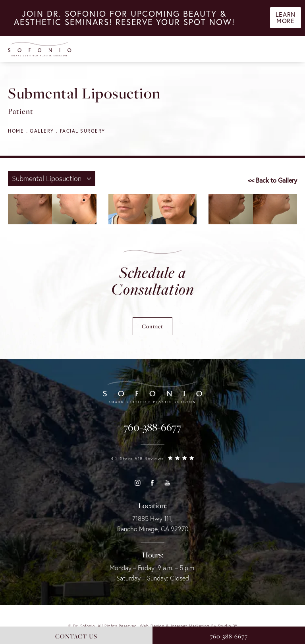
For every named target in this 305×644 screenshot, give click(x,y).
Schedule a (153, 281)
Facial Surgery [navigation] (83, 131)
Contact (152, 326)
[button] (137, 483)
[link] (152, 427)
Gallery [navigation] (42, 131)
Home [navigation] (16, 131)
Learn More (285, 19)
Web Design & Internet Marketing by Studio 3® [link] (188, 626)
